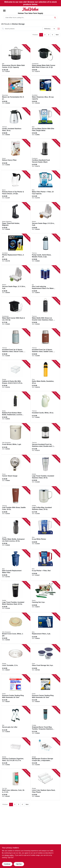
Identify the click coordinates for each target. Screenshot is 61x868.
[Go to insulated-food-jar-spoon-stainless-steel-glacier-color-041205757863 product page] (16, 344)
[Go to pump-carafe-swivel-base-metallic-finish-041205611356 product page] (45, 249)
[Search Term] (30, 18)
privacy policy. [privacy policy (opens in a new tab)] (9, 855)
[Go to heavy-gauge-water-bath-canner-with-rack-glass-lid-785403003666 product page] (45, 60)
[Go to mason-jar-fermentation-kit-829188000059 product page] (16, 91)
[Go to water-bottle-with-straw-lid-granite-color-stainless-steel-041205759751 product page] (45, 313)
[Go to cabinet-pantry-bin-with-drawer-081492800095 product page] (16, 376)
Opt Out (19, 864)
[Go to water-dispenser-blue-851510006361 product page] (45, 91)
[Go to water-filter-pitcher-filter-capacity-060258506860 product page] (45, 186)
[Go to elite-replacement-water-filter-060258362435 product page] (16, 565)
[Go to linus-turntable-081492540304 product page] (16, 659)
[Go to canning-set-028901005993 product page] (45, 597)
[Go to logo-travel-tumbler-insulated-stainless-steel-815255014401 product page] (45, 470)
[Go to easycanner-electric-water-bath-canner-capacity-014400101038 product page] (16, 60)
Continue (7, 864)
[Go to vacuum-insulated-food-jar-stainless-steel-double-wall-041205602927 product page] (45, 439)
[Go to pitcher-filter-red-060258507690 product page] (45, 565)
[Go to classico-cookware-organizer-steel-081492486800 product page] (16, 753)
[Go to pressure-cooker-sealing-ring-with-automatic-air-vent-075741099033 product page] (16, 690)
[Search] (55, 17)
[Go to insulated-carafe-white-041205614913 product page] (45, 407)
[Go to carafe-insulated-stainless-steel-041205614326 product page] (16, 123)
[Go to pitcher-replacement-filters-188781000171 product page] (16, 249)
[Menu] (4, 11)
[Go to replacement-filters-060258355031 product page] (45, 628)
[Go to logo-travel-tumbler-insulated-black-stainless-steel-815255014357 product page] (16, 597)
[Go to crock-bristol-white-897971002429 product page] (16, 439)
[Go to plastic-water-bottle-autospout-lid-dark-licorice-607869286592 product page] (16, 534)
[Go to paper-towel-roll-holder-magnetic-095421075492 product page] (16, 218)
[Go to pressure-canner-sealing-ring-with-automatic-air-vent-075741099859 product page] (45, 690)
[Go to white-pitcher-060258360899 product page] (45, 534)
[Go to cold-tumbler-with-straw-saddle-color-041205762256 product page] (16, 502)
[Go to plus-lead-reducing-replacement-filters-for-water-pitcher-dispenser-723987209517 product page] (45, 281)
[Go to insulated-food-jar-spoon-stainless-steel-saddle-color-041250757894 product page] (45, 344)
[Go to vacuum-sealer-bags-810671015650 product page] (45, 218)
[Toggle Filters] (59, 29)
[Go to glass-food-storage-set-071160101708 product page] (45, 659)
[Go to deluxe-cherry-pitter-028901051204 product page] (16, 155)
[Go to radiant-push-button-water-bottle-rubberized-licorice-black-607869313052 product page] (16, 407)
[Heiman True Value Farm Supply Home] (30, 9)
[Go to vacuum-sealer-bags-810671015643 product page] (16, 281)
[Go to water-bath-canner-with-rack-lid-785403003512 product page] (16, 313)
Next (57, 35)
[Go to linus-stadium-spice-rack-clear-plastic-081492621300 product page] (45, 785)
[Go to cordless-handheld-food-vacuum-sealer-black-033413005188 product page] (45, 155)
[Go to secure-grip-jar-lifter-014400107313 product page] (16, 722)
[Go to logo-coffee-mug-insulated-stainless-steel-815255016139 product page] (45, 502)
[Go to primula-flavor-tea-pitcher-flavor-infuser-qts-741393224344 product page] (16, 186)
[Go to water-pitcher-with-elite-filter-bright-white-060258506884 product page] (45, 123)
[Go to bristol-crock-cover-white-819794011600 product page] (16, 628)
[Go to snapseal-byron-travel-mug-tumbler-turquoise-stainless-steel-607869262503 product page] (45, 722)
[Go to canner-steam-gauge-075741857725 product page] (16, 470)
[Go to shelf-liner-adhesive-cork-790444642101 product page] (16, 785)
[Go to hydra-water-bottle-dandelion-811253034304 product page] (45, 376)
